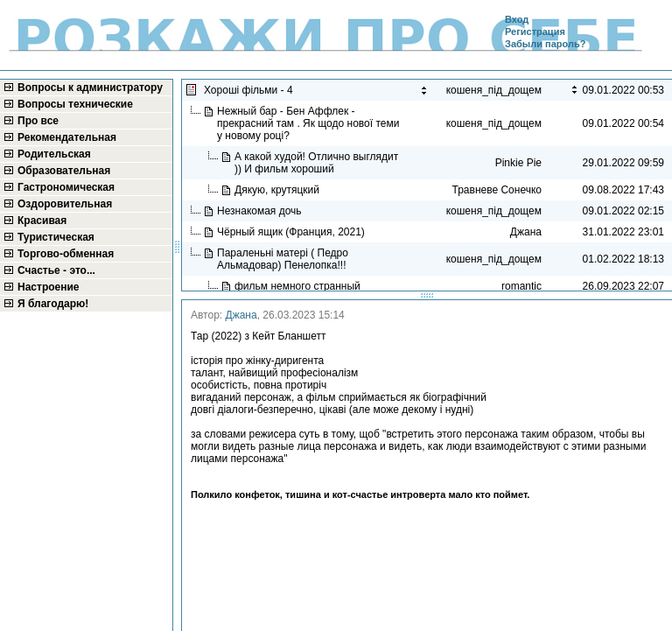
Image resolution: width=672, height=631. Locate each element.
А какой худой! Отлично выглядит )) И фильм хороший (316, 163)
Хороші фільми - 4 (251, 90)
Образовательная (64, 171)
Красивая (42, 221)
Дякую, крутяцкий (278, 190)
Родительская (54, 154)
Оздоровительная (65, 204)
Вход (517, 19)
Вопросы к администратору (90, 88)
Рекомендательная (67, 137)
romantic (521, 286)
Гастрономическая (66, 187)
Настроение (49, 287)
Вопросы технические (75, 104)
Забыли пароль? (545, 44)
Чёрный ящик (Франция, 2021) (292, 232)
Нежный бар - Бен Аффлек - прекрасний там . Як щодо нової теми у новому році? (308, 123)
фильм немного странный (299, 286)
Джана (241, 315)
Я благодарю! (53, 304)
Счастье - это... (56, 270)
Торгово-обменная (66, 254)
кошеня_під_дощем (494, 123)
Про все (38, 121)
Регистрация (535, 32)
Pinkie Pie (518, 163)
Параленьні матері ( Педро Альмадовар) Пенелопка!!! (283, 259)
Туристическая (56, 237)
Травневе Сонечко (497, 190)
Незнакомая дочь (261, 211)
